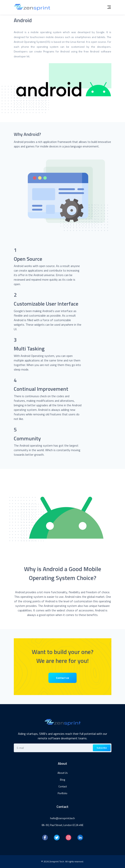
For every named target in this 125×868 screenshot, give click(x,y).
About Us (63, 773)
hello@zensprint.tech (62, 818)
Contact (63, 786)
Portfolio (62, 793)
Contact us (62, 678)
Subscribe (102, 748)
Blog (62, 780)
